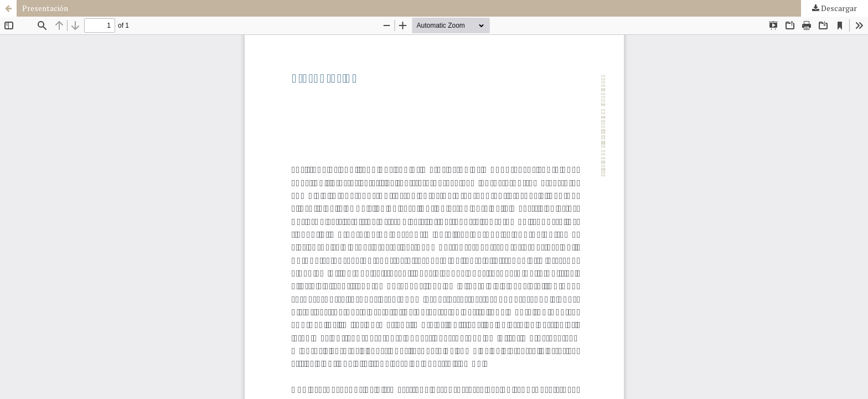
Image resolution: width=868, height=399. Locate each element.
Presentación (45, 8)
